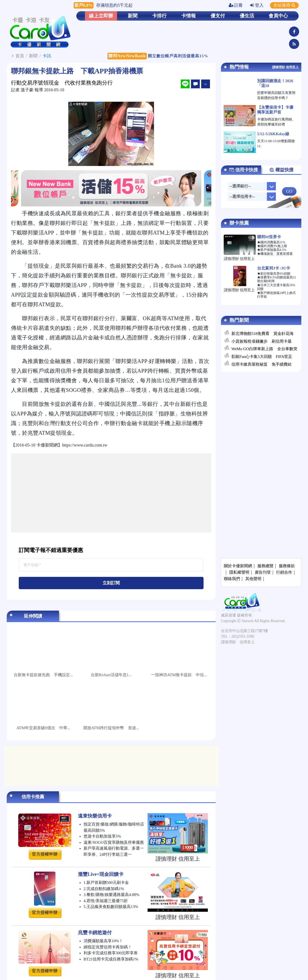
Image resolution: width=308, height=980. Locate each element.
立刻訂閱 (111, 583)
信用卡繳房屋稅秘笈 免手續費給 (262, 364)
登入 (257, 5)
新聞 (133, 16)
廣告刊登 (263, 572)
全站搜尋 (284, 5)
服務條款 (287, 566)
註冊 (236, 5)
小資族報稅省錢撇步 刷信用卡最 (262, 341)
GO (289, 191)
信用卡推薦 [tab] (33, 797)
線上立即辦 (101, 16)
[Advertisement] (111, 493)
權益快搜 (281, 170)
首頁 (20, 56)
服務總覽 (265, 566)
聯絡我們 (232, 579)
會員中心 (278, 16)
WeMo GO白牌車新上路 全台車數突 (264, 349)
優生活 (247, 16)
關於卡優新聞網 (238, 566)
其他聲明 (253, 579)
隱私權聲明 (239, 572)
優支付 (218, 16)
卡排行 (159, 16)
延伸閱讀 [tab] (33, 616)
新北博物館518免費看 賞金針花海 (263, 334)
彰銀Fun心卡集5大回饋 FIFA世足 (262, 357)
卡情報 (189, 16)
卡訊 (47, 56)
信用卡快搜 (243, 170)
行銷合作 (284, 572)
